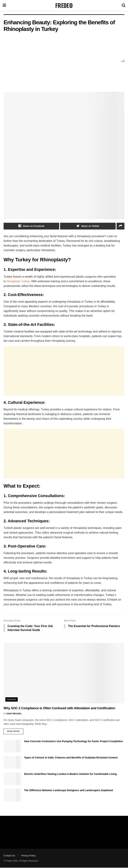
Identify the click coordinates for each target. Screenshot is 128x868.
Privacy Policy (29, 856)
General (12, 700)
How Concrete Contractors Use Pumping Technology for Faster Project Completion (74, 742)
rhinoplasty (14, 281)
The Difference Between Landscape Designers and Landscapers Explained (68, 791)
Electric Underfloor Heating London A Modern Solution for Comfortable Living (70, 774)
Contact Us (9, 856)
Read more (13, 732)
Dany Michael (14, 714)
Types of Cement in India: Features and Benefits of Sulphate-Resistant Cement (71, 758)
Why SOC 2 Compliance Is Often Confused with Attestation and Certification (59, 709)
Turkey (25, 281)
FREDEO (64, 5)
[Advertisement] (61, 61)
